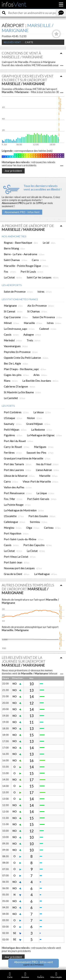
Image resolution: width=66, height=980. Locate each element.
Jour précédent (13, 171)
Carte (29, 42)
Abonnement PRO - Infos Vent (22, 212)
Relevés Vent (12, 42)
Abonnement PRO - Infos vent (34, 963)
